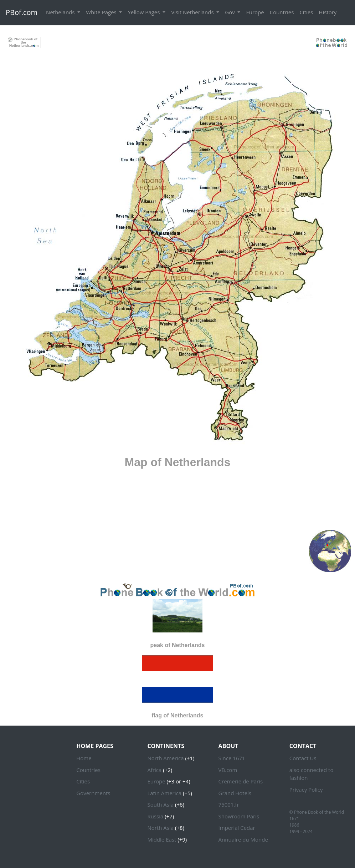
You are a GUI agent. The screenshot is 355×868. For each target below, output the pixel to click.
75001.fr (229, 804)
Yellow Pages (144, 12)
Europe (255, 12)
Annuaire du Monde (243, 839)
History (328, 12)
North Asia (160, 828)
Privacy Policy (306, 789)
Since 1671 (232, 758)
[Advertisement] (177, 42)
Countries (282, 12)
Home (84, 758)
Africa (154, 770)
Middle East (162, 839)
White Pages (102, 12)
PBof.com (22, 12)
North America (165, 758)
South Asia (160, 804)
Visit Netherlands (193, 12)
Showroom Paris (239, 816)
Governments (93, 793)
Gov (230, 12)
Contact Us (303, 758)
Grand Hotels (235, 793)
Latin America (164, 793)
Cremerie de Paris (241, 781)
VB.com (228, 770)
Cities (306, 12)
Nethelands (61, 12)
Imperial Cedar (237, 828)
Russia (155, 816)
